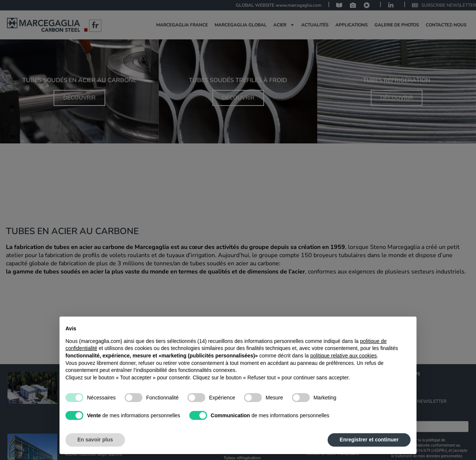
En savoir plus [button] (95, 440)
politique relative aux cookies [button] (343, 356)
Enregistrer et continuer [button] (369, 440)
